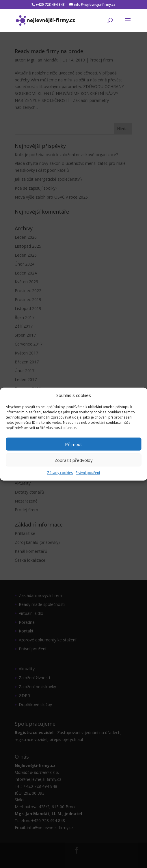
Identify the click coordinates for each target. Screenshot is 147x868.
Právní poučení (88, 473)
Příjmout (73, 444)
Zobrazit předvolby (74, 460)
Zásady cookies (60, 473)
